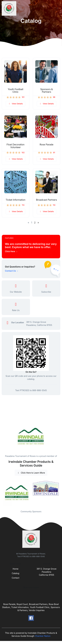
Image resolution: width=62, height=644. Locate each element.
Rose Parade (47, 145)
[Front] (10, 8)
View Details (15, 104)
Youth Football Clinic (15, 91)
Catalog (16, 573)
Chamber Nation (43, 636)
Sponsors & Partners (46, 91)
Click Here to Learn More (31, 473)
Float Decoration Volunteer (16, 146)
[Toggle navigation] (57, 8)
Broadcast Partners (46, 200)
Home (16, 569)
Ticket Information (16, 200)
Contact (15, 578)
